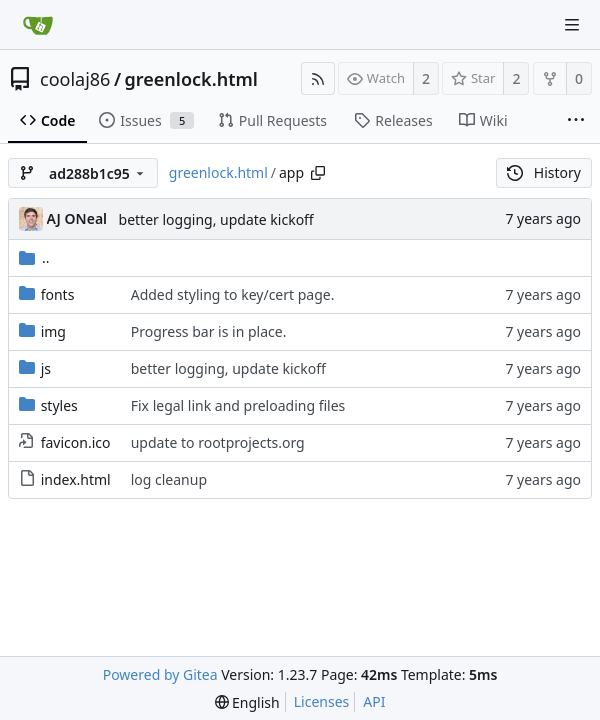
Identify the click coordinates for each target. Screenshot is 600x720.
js (46, 368)
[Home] (38, 25)
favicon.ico (76, 442)
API (374, 701)
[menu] (247, 702)
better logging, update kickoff (216, 219)
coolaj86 (75, 79)
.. (34, 257)
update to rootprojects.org (218, 442)
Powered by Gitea (160, 674)
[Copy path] (318, 173)
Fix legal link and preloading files (238, 405)
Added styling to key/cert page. (233, 294)
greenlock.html (191, 79)
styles (59, 405)
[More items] (576, 121)
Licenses (322, 701)
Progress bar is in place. (209, 331)
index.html (76, 479)
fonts (58, 294)
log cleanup (169, 479)
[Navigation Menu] (572, 25)
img (53, 331)
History (544, 172)
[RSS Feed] (318, 78)
